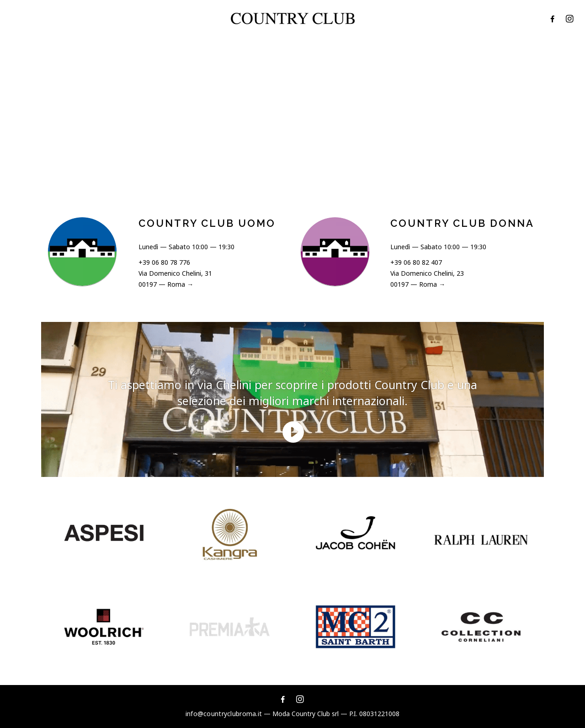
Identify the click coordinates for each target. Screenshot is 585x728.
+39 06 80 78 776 (164, 262)
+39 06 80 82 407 (416, 262)
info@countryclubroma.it (224, 714)
